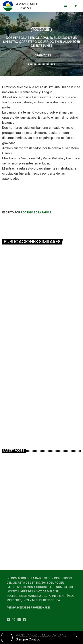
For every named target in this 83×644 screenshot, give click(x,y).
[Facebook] (24, 620)
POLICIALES (41, 30)
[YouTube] (8, 620)
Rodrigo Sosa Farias (36, 213)
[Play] (76, 6)
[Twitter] (14, 620)
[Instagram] (19, 620)
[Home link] (22, 6)
